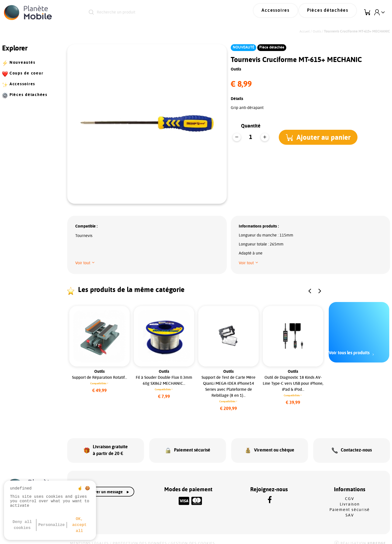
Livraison (350, 498)
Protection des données (140, 537)
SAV (350, 509)
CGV (349, 492)
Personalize (51, 525)
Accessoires (289, 12)
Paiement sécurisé (350, 503)
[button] (320, 137)
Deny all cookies (22, 525)
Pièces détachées (332, 12)
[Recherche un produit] (157, 12)
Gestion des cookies (193, 537)
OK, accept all (79, 525)
